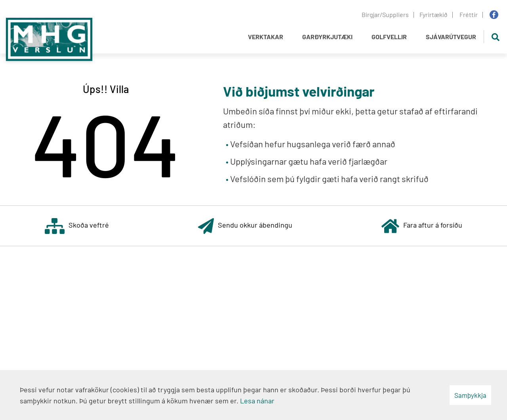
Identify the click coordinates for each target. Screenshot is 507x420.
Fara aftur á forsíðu (422, 226)
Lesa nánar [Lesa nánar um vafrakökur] (257, 401)
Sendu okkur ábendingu (245, 226)
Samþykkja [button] (470, 395)
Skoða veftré (77, 226)
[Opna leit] (495, 37)
